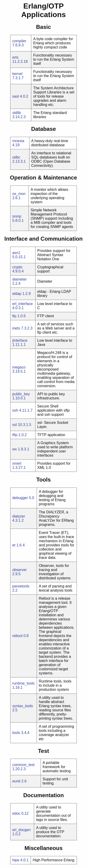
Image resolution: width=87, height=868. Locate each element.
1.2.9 (27, 294)
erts (15, 57)
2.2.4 (16, 283)
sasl (16, 96)
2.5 (15, 710)
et (14, 545)
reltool (17, 636)
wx (15, 449)
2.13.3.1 (19, 161)
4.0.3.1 (18, 308)
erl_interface (23, 304)
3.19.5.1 (19, 371)
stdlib (17, 113)
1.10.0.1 (19, 398)
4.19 (16, 145)
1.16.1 (17, 687)
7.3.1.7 (18, 78)
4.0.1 (25, 860)
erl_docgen (21, 830)
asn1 (16, 253)
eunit (16, 781)
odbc (16, 157)
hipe (16, 860)
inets (16, 328)
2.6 (24, 781)
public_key (21, 394)
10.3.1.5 (25, 425)
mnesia (18, 141)
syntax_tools (23, 706)
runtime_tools (23, 683)
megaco (19, 367)
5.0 (32, 498)
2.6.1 (16, 198)
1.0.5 (22, 316)
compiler (19, 41)
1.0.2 (23, 435)
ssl (15, 425)
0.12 (25, 813)
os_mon (19, 194)
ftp (14, 316)
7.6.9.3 (18, 45)
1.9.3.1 (24, 449)
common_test (23, 765)
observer (19, 570)
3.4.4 (25, 733)
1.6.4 (21, 545)
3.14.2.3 (19, 117)
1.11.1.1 (19, 345)
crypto (17, 267)
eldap (17, 294)
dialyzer (19, 516)
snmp (17, 216)
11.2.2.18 (20, 61)
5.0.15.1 (19, 257)
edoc (16, 813)
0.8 (26, 636)
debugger (20, 498)
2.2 (15, 590)
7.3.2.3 (27, 328)
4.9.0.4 (18, 271)
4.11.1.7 (26, 410)
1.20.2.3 (19, 769)
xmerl (17, 463)
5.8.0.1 (18, 220)
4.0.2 (24, 96)
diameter (19, 279)
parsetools (21, 586)
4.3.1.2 (18, 520)
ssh (15, 410)
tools (16, 733)
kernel (17, 74)
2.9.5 (16, 574)
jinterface (20, 340)
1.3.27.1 (19, 468)
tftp (15, 435)
